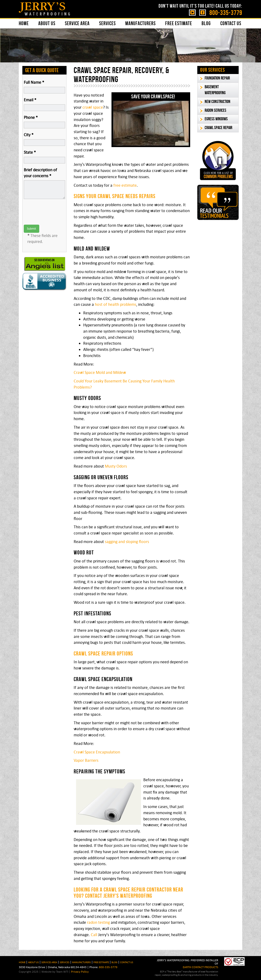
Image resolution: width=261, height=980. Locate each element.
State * (30, 152)
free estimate (125, 185)
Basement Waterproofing (215, 90)
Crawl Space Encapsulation (97, 752)
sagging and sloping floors (127, 542)
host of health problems (116, 304)
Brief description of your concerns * (40, 173)
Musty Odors (116, 466)
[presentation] (60, 212)
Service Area (77, 23)
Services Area (49, 962)
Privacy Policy (80, 971)
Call (94, 935)
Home (24, 23)
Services (107, 23)
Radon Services (215, 110)
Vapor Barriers (86, 760)
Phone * (31, 117)
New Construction (217, 102)
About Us (47, 23)
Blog (206, 23)
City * (29, 135)
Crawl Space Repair (218, 128)
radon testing (98, 922)
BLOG (114, 962)
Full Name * (34, 82)
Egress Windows (216, 119)
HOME (22, 962)
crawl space (93, 107)
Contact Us (231, 23)
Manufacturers (140, 23)
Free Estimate (179, 23)
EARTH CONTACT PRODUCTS (201, 967)
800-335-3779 (226, 13)
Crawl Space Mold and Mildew (100, 372)
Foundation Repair (217, 78)
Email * (30, 100)
